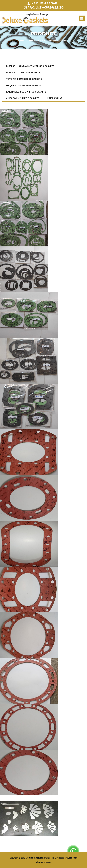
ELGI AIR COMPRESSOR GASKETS (23, 73)
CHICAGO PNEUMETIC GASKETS (23, 98)
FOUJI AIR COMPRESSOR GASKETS (24, 85)
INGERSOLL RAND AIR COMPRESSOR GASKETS (30, 66)
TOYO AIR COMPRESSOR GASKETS (24, 79)
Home (23, 40)
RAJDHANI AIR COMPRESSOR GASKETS (26, 92)
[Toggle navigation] (82, 18)
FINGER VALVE (55, 98)
